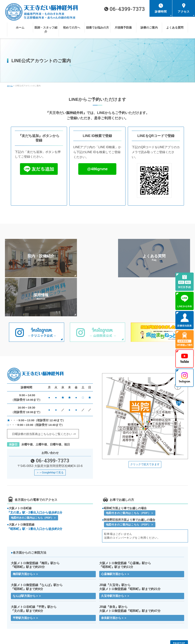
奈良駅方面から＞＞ (114, 580)
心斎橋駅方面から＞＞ (115, 535)
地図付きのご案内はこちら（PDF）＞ (34, 479)
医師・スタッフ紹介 (64, 613)
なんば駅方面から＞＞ (27, 558)
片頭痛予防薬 (16, 619)
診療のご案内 (61, 619)
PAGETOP (179, 605)
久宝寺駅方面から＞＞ (115, 558)
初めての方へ (106, 613)
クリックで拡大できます (145, 425)
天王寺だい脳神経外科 (96, 638)
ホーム (12, 613)
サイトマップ (61, 624)
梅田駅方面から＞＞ (26, 535)
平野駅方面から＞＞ (26, 580)
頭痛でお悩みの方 (154, 613)
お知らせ (14, 624)
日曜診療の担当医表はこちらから (42, 395)
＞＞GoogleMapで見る (50, 433)
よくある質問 (106, 619)
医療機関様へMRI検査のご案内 (160, 619)
